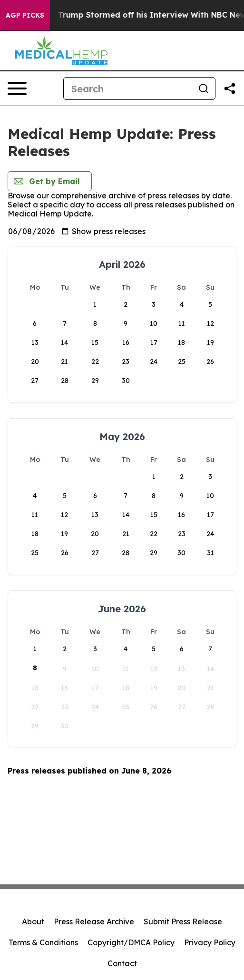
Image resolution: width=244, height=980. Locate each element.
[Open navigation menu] (17, 88)
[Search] (128, 88)
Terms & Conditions (43, 942)
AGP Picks (25, 15)
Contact (122, 963)
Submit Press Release (183, 921)
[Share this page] (230, 88)
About (33, 921)
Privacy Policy (210, 942)
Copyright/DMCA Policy (131, 942)
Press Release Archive (94, 921)
